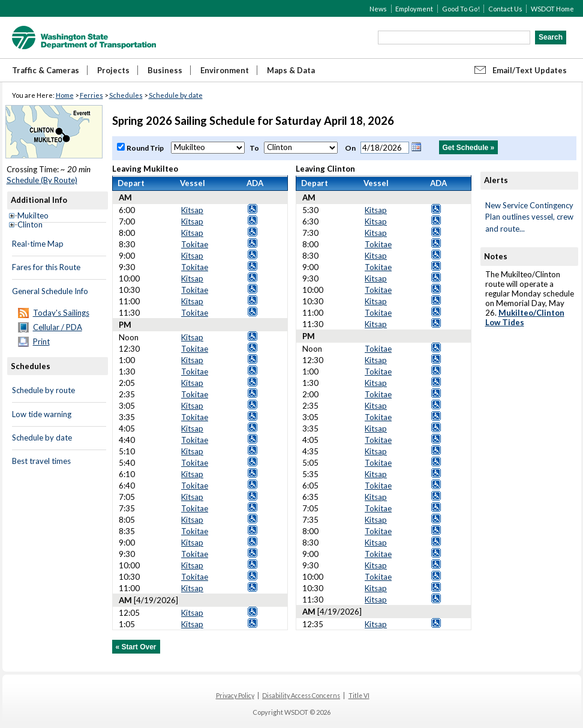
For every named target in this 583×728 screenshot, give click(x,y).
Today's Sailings (61, 313)
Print (41, 341)
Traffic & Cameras (46, 70)
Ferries (91, 95)
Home (65, 95)
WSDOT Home (552, 9)
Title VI (359, 696)
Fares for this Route (46, 267)
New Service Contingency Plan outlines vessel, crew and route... (529, 217)
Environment (225, 70)
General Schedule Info (50, 291)
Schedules (126, 95)
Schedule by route (43, 390)
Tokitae (195, 244)
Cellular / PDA (58, 327)
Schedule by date (176, 95)
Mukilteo (33, 215)
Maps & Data (291, 70)
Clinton (30, 224)
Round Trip (146, 148)
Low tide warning (42, 414)
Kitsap (192, 210)
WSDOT (84, 38)
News (378, 9)
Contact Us (505, 9)
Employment (414, 9)
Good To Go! (461, 9)
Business (165, 70)
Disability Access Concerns (301, 696)
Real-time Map (38, 244)
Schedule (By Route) (42, 180)
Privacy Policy (235, 696)
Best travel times (41, 461)
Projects (113, 70)
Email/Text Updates (530, 70)
